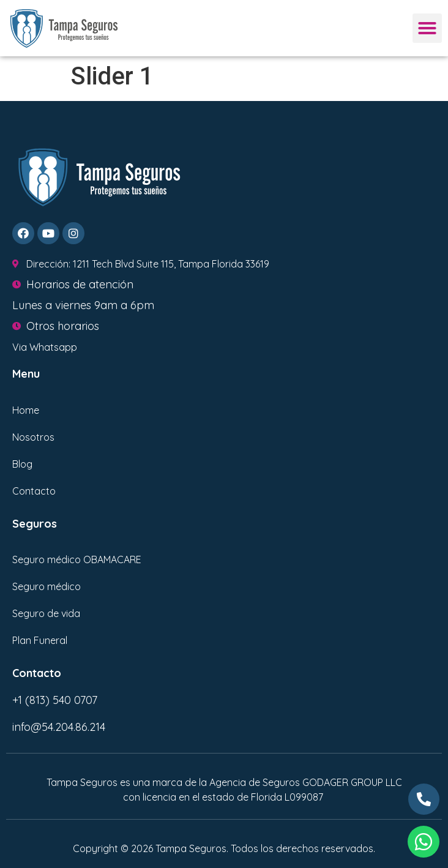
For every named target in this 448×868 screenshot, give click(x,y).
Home (26, 410)
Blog (22, 464)
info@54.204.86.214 (59, 727)
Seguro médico (47, 586)
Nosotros (33, 437)
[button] (427, 28)
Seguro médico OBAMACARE (77, 559)
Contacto (34, 491)
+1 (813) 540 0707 (55, 700)
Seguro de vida (46, 613)
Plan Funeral (40, 640)
